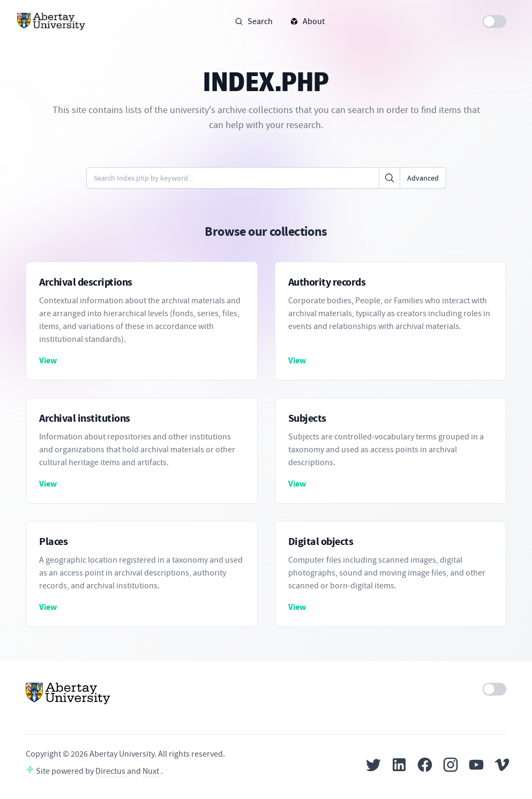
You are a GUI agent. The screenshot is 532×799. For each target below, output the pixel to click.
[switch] (494, 21)
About (307, 21)
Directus (111, 771)
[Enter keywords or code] (233, 178)
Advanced (423, 178)
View (48, 360)
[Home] (51, 21)
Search (254, 21)
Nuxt (152, 771)
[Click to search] (389, 178)
